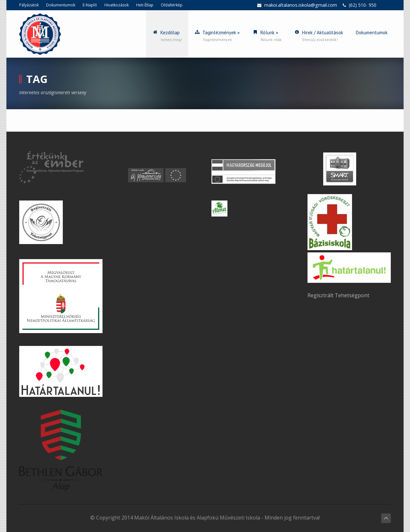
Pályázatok (29, 5)
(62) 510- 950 (363, 5)
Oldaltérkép (172, 5)
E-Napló (90, 5)
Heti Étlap (145, 5)
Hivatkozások (117, 5)
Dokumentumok (61, 5)
